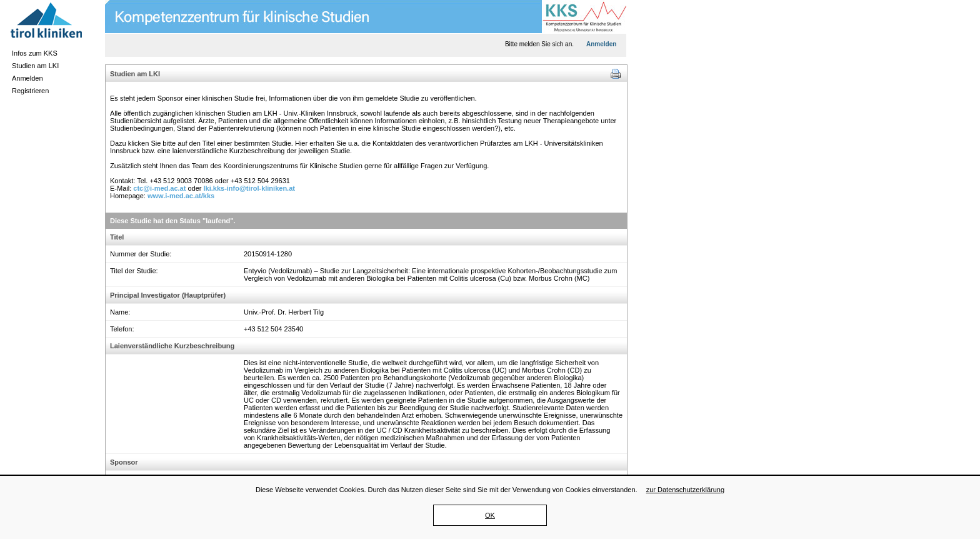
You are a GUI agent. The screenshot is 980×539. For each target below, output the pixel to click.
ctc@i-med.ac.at (159, 188)
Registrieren (30, 91)
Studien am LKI (35, 66)
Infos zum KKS (35, 53)
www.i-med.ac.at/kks (181, 196)
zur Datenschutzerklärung (685, 490)
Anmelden (27, 78)
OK (490, 515)
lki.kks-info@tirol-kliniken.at (249, 188)
